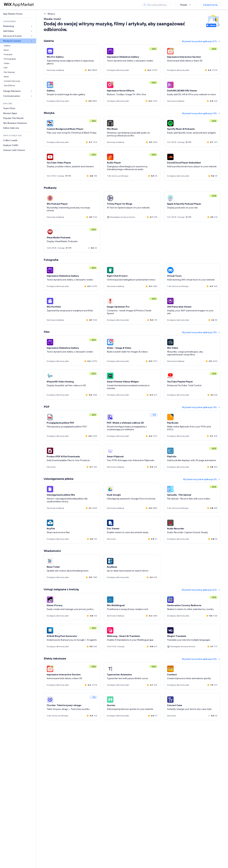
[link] (18, 14)
